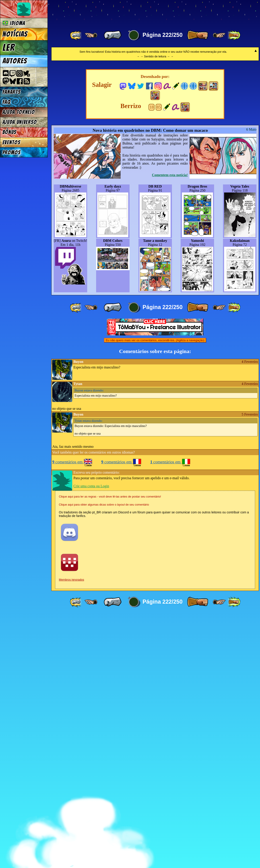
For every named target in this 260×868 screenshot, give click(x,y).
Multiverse (116, 13)
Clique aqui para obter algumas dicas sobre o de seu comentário (104, 758)
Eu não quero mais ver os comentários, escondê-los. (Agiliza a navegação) (155, 594)
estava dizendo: (89, 644)
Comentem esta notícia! (170, 429)
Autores (15, 61)
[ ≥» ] (219, 35)
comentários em (72, 716)
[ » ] (198, 35)
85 (159, 361)
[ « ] (113, 35)
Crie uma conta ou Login (91, 740)
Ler (9, 48)
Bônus (9, 132)
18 (152, 361)
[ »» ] (234, 35)
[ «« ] (76, 35)
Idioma (14, 23)
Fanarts (12, 92)
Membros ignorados (71, 833)
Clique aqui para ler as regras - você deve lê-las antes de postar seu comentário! (110, 750)
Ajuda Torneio (19, 112)
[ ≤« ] (91, 35)
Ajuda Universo (20, 122)
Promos (12, 152)
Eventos (11, 142)
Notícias (15, 34)
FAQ (6, 102)
